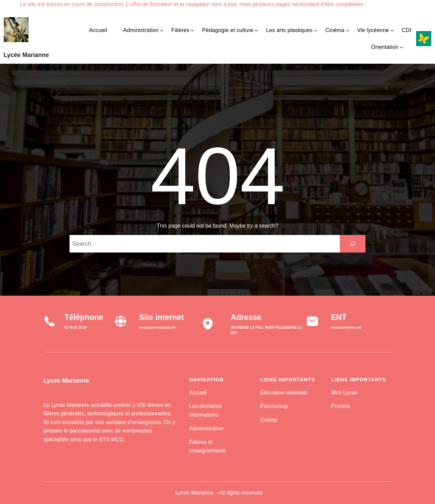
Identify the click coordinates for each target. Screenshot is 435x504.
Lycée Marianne (26, 55)
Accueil (198, 393)
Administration (206, 428)
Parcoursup (274, 406)
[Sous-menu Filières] (192, 30)
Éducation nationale (284, 393)
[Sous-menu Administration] (162, 30)
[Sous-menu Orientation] (402, 47)
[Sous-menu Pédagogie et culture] (256, 30)
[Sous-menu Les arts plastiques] (316, 30)
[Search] (353, 244)
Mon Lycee (345, 393)
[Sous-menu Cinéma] (348, 30)
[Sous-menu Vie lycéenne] (392, 30)
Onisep (269, 420)
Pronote (341, 406)
